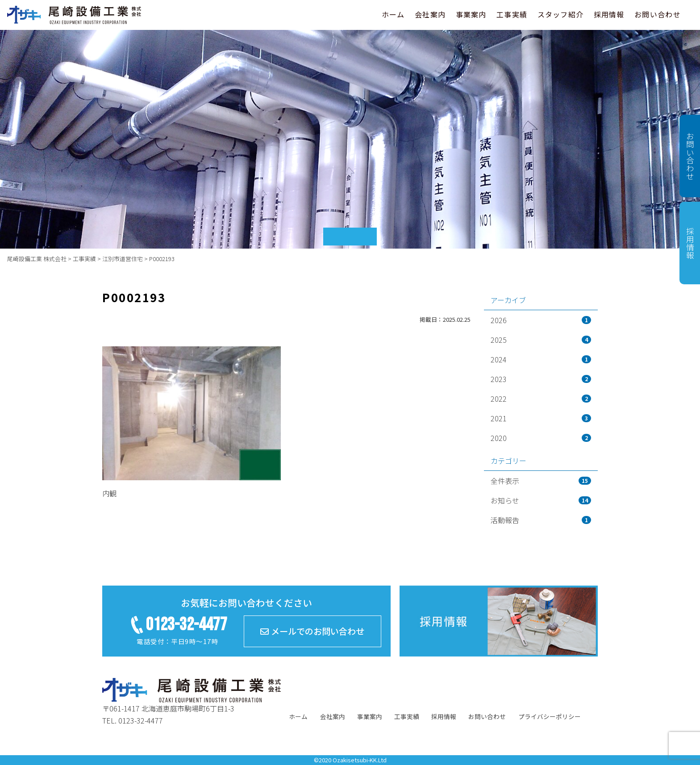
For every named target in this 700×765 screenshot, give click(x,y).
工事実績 (512, 14)
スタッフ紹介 (561, 14)
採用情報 (609, 14)
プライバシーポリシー (550, 716)
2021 (541, 418)
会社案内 (430, 14)
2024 (541, 359)
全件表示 (541, 481)
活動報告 (541, 520)
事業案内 (471, 14)
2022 (541, 399)
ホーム (393, 14)
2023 (541, 379)
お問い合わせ (658, 14)
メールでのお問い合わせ (312, 631)
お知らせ (541, 500)
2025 (541, 340)
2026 (541, 320)
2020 (541, 438)
